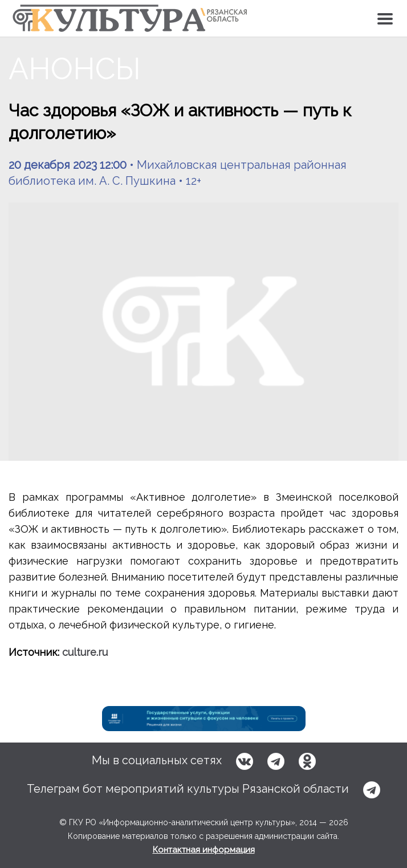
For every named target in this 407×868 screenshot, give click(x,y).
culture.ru (85, 652)
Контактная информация (204, 850)
